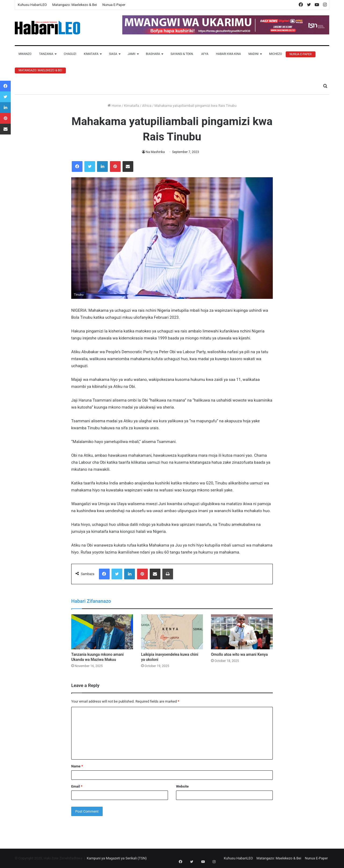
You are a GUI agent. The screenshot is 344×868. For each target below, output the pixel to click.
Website (182, 786)
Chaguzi (70, 54)
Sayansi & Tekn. (182, 54)
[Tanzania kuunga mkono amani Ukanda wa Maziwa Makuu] (102, 632)
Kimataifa (91, 54)
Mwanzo (25, 54)
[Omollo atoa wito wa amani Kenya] (242, 632)
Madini (253, 54)
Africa (147, 106)
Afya (205, 54)
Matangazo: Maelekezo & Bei (75, 5)
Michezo (275, 54)
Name (77, 766)
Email (77, 786)
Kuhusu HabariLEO (32, 5)
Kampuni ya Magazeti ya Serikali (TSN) (117, 858)
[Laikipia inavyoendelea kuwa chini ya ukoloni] (172, 632)
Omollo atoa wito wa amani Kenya (239, 654)
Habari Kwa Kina (228, 54)
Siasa (113, 54)
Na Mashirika (155, 152)
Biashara (153, 54)
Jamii (132, 54)
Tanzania (46, 54)
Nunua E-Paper (114, 5)
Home (114, 106)
